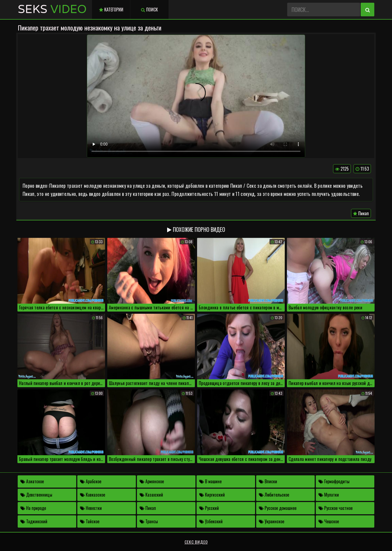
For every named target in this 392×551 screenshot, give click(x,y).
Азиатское (32, 481)
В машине (210, 481)
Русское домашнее (278, 508)
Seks (52, 9)
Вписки (268, 481)
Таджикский (34, 521)
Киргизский (212, 495)
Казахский (151, 495)
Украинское (272, 521)
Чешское (329, 521)
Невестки (91, 508)
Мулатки (329, 495)
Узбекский (211, 521)
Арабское (91, 481)
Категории (111, 10)
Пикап (361, 213)
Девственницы (36, 495)
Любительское (274, 495)
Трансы (149, 521)
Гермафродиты (334, 481)
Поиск (149, 10)
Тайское (90, 521)
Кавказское (93, 495)
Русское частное (336, 508)
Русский (209, 508)
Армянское (152, 481)
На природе (33, 508)
